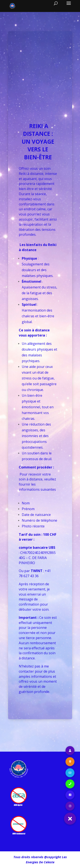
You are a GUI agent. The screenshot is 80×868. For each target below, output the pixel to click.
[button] (70, 819)
